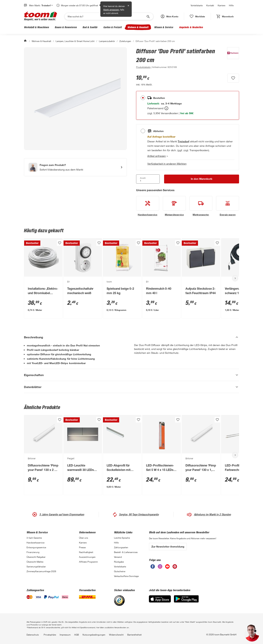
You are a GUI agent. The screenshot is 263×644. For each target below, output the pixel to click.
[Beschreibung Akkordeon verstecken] (131, 337)
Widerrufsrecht (116, 635)
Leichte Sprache (122, 538)
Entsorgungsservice (36, 547)
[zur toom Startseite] (41, 16)
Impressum (65, 635)
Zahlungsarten (121, 547)
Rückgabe (119, 562)
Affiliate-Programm (88, 562)
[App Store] (160, 602)
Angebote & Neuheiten (191, 27)
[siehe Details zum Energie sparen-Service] (228, 206)
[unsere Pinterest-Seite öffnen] (175, 568)
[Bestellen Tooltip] (166, 108)
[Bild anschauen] (75, 99)
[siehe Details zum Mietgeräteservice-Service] (174, 206)
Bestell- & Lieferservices (126, 552)
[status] (197, 16)
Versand (118, 557)
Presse (82, 547)
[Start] (26, 41)
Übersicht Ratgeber (36, 557)
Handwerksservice (35, 543)
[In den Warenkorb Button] (202, 179)
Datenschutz (33, 635)
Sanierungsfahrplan (36, 566)
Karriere (221, 5)
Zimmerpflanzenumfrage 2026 (41, 571)
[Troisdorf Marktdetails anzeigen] (183, 141)
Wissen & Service (164, 27)
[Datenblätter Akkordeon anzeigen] (131, 387)
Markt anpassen (111, 10)
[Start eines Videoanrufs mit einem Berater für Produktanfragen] (75, 167)
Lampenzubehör (107, 41)
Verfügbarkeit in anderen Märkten (167, 164)
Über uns (84, 538)
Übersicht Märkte (35, 562)
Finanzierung (33, 552)
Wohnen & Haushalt (138, 27)
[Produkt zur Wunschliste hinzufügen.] (233, 78)
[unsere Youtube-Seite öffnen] (167, 568)
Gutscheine (120, 571)
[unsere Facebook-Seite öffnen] (153, 568)
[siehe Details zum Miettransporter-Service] (201, 206)
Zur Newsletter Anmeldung (168, 546)
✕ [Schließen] (128, 6)
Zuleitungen (125, 41)
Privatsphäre (50, 635)
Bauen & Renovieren (66, 27)
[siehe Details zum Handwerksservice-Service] (148, 206)
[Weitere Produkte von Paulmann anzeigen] (231, 58)
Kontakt (210, 5)
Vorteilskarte (197, 5)
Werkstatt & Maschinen (36, 27)
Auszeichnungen (87, 557)
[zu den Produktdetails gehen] (143, 67)
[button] (170, 16)
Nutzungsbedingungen (94, 635)
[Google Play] (186, 602)
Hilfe (231, 5)
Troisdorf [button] (47, 5)
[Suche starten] (148, 16)
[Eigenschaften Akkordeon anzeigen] (131, 375)
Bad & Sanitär (90, 27)
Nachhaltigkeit (86, 552)
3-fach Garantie (34, 538)
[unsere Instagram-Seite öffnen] (160, 568)
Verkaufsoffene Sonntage (126, 576)
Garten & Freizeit (112, 27)
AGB (77, 635)
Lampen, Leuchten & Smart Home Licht (75, 41)
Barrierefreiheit (134, 635)
